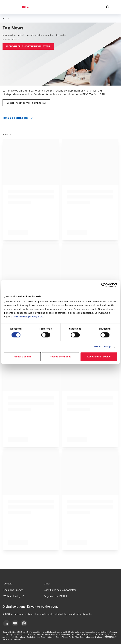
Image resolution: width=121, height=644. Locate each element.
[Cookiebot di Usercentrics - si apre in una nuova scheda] (104, 285)
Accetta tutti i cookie (99, 357)
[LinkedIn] (6, 623)
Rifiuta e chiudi (22, 357)
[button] (28, 46)
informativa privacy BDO (29, 317)
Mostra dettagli (103, 346)
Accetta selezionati (61, 357)
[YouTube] (15, 623)
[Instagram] (24, 623)
